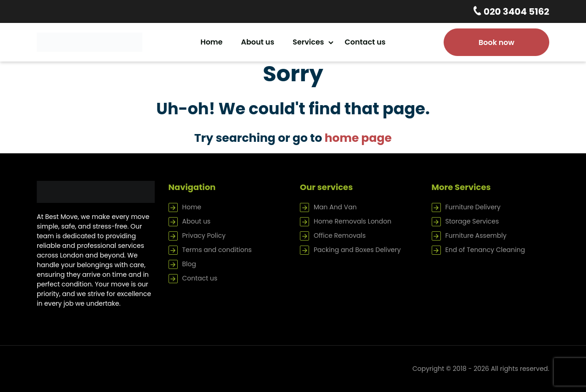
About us (258, 42)
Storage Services (472, 221)
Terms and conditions (217, 250)
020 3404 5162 (516, 11)
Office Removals (340, 235)
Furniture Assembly (476, 235)
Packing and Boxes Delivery (357, 250)
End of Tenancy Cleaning (485, 250)
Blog (189, 264)
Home (211, 42)
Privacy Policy (204, 235)
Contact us (365, 42)
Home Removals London (352, 221)
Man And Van (335, 207)
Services (308, 42)
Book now (496, 42)
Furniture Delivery (473, 207)
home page (358, 138)
